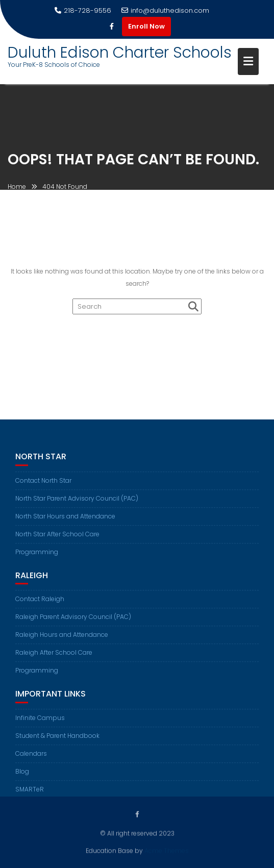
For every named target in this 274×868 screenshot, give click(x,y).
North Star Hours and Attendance (65, 523)
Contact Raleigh (40, 606)
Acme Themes (167, 850)
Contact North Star (43, 487)
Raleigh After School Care (54, 660)
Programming (37, 559)
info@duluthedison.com (165, 10)
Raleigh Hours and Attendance (62, 642)
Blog (22, 778)
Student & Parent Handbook (57, 742)
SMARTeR (30, 796)
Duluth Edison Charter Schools (120, 53)
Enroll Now (146, 26)
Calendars (31, 760)
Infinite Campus (40, 724)
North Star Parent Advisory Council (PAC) (77, 505)
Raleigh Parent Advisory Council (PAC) (73, 624)
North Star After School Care (57, 541)
